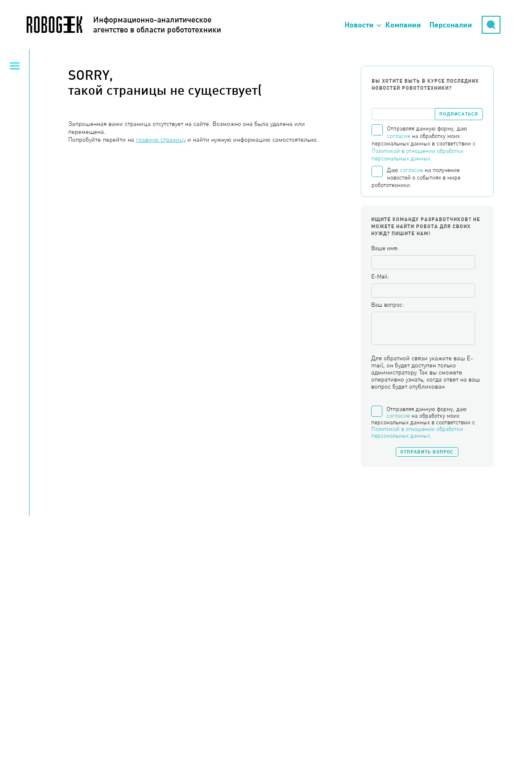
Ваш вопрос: (388, 305)
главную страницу (161, 139)
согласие (399, 136)
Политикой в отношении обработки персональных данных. (417, 432)
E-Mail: (380, 276)
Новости (359, 25)
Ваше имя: (385, 248)
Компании (403, 25)
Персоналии (451, 25)
